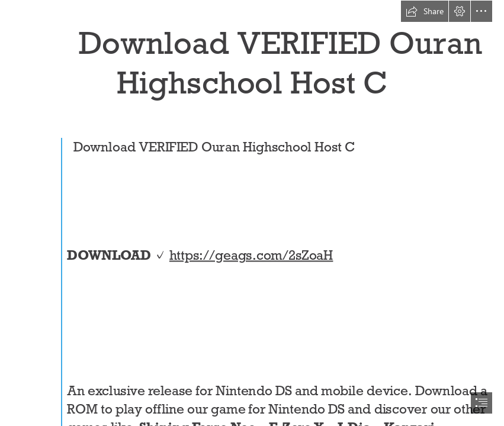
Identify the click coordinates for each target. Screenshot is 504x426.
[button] (425, 11)
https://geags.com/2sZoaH (251, 255)
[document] (252, 213)
